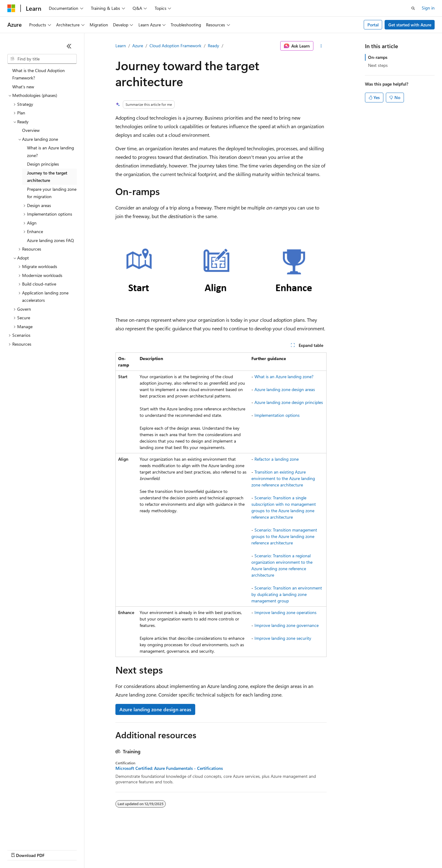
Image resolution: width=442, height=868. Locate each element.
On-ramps (378, 57)
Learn (121, 46)
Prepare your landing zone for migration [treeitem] (52, 193)
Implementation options (277, 415)
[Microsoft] (11, 8)
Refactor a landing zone (277, 459)
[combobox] (42, 59)
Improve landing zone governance (287, 625)
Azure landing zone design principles (289, 402)
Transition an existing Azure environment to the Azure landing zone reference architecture (283, 478)
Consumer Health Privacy (176, 849)
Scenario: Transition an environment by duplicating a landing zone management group (287, 594)
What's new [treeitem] (23, 87)
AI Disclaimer (20, 849)
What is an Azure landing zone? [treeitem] (50, 152)
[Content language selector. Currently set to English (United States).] (35, 835)
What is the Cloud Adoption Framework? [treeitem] (39, 74)
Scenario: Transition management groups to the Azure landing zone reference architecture (284, 536)
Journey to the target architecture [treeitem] (47, 177)
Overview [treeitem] (31, 130)
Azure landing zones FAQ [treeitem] (50, 240)
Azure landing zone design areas (285, 389)
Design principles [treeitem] (43, 164)
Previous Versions (56, 849)
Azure (138, 46)
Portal (373, 25)
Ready (213, 46)
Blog (84, 849)
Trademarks (254, 849)
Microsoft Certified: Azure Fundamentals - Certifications (169, 768)
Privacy (134, 849)
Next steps (378, 65)
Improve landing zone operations (285, 612)
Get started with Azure (410, 25)
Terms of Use (224, 849)
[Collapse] (69, 46)
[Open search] (413, 8)
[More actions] (321, 46)
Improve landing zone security (283, 638)
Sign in (428, 8)
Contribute (110, 849)
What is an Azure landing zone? (284, 376)
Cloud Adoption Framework (175, 46)
